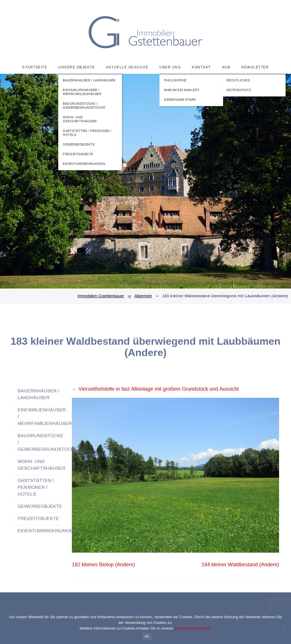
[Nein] (284, 627)
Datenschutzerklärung (192, 628)
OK (147, 636)
